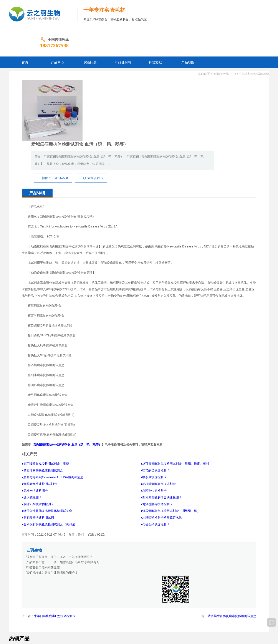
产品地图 (142, 613)
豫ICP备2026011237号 (141, 620)
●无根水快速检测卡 (35, 421)
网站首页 (58, 613)
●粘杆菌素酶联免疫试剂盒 (158, 414)
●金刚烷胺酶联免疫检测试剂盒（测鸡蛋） (50, 454)
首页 (216, 46)
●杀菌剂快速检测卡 (154, 421)
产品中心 (229, 46)
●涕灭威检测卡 (32, 427)
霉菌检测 (263, 46)
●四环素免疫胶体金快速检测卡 (161, 427)
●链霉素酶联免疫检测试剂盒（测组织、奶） (170, 441)
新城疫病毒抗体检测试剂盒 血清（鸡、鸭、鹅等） (68, 374)
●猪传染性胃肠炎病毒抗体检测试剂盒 (47, 441)
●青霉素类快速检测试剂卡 (39, 414)
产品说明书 (109, 613)
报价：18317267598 (150, 96)
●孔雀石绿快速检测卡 (155, 454)
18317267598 (250, 17)
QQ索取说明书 (187, 96)
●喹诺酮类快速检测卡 (155, 400)
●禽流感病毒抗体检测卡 (157, 434)
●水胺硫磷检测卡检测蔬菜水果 (161, 447)
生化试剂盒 (246, 46)
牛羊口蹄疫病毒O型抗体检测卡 (55, 518)
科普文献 (126, 613)
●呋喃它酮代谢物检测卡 (38, 434)
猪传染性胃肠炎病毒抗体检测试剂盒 (232, 518)
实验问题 (91, 613)
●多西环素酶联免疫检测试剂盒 (42, 400)
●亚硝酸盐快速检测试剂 (38, 447)
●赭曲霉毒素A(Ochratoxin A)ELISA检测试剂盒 (52, 407)
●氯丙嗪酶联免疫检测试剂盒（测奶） (47, 394)
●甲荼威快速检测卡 (154, 407)
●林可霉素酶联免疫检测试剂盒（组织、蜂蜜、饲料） (176, 394)
